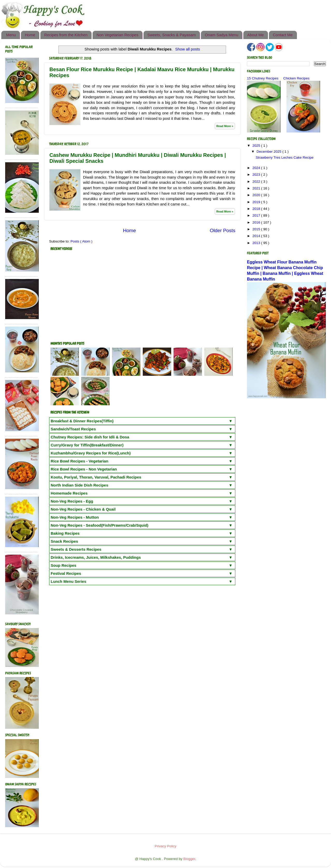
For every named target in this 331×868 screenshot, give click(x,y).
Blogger (189, 859)
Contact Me (283, 35)
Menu (11, 35)
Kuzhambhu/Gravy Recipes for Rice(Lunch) (91, 453)
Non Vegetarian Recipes (117, 35)
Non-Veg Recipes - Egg (72, 501)
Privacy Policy (165, 846)
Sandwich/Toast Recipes (73, 429)
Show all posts (188, 49)
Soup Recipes (63, 565)
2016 (257, 222)
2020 (257, 195)
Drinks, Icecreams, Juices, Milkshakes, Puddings (96, 557)
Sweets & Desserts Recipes (76, 549)
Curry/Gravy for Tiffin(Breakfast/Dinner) (87, 445)
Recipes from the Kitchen (66, 35)
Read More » (225, 126)
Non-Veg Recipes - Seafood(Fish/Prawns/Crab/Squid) (100, 525)
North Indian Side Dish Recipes (80, 485)
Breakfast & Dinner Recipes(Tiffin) (82, 421)
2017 (257, 215)
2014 (257, 236)
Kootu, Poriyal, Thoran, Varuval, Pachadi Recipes (96, 477)
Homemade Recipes (69, 493)
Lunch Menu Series (69, 581)
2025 (257, 146)
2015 (257, 229)
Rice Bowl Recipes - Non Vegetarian (84, 469)
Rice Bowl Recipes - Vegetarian (80, 461)
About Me (255, 35)
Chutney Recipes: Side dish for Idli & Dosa (90, 437)
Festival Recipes (66, 573)
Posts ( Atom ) (82, 241)
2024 (257, 168)
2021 (257, 188)
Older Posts (223, 230)
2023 (257, 175)
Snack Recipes (64, 541)
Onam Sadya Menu (221, 35)
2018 (257, 209)
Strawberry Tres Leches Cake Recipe (285, 157)
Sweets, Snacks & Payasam (172, 35)
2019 (257, 202)
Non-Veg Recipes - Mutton (75, 517)
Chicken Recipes (296, 78)
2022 (257, 182)
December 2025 (269, 152)
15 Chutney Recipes (263, 78)
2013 (257, 243)
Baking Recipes (65, 533)
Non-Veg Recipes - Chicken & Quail (83, 509)
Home (30, 35)
